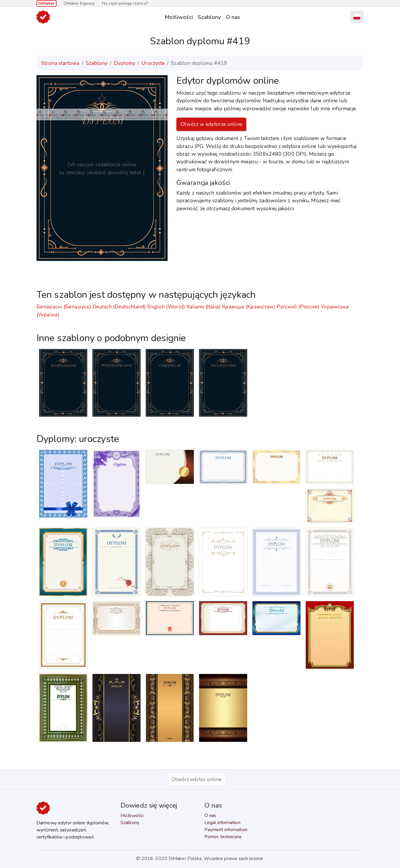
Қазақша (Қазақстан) (249, 307)
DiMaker (47, 3)
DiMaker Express (79, 3)
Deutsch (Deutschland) (119, 307)
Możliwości (179, 17)
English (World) (166, 307)
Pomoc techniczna (223, 837)
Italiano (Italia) (204, 307)
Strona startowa (60, 63)
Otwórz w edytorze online (211, 124)
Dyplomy (125, 63)
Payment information (226, 830)
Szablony (209, 17)
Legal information (222, 823)
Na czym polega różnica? (125, 3)
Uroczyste (153, 63)
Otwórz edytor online (197, 779)
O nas (233, 17)
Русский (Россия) (298, 307)
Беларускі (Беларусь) (64, 307)
